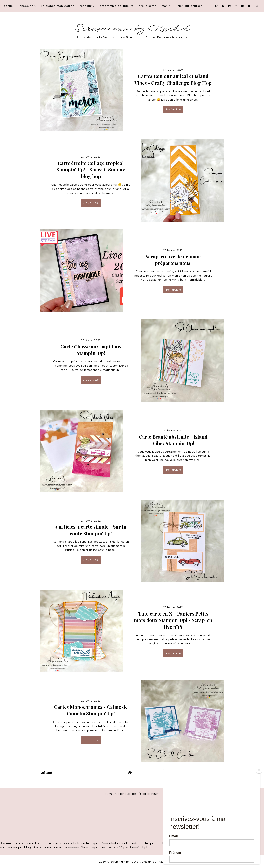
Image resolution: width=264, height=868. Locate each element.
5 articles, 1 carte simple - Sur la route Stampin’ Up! (91, 530)
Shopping (27, 6)
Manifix (167, 6)
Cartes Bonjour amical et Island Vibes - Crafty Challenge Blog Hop (173, 79)
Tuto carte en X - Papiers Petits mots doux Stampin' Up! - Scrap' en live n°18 (173, 620)
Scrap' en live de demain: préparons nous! (173, 260)
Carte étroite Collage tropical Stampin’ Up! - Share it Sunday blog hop (91, 170)
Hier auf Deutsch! (190, 6)
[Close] (259, 770)
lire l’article (173, 109)
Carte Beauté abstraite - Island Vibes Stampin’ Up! (173, 440)
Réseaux (86, 6)
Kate (162, 862)
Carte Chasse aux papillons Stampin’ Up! (91, 350)
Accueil (9, 6)
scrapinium (149, 794)
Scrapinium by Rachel (132, 28)
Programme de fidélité (117, 6)
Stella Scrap (148, 6)
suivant (47, 772)
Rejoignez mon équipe (58, 6)
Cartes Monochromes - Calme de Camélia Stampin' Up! (91, 710)
